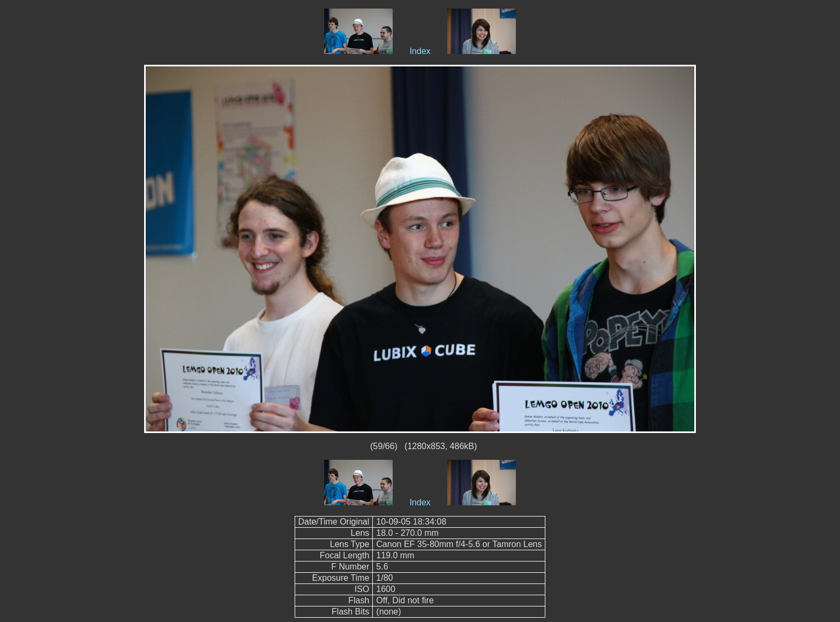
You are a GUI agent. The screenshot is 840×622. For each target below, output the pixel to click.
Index (420, 51)
